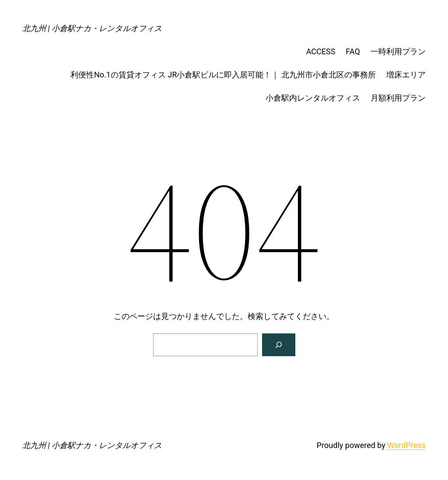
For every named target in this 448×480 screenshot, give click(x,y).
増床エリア (406, 75)
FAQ (353, 51)
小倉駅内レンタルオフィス (313, 98)
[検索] (279, 345)
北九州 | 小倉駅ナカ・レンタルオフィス (92, 28)
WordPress (406, 445)
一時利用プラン (398, 51)
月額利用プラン (398, 98)
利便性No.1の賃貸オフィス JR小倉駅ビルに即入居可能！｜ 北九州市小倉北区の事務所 (223, 75)
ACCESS (321, 51)
